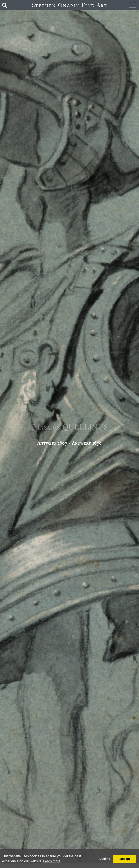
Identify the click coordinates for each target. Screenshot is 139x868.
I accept (124, 859)
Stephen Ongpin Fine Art (70, 5)
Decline (105, 859)
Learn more (52, 861)
